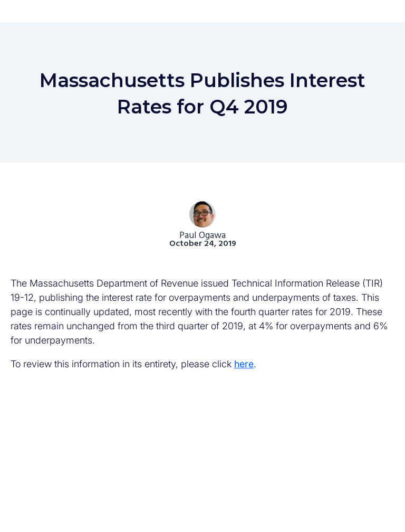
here (244, 364)
